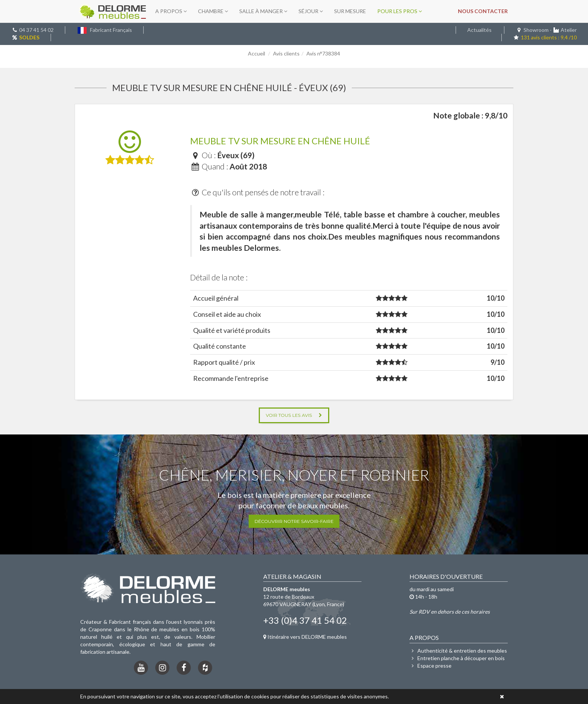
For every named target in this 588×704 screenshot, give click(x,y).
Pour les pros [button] (400, 11)
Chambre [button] (213, 11)
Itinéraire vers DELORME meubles (305, 637)
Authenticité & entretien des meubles (458, 651)
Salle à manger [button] (263, 11)
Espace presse (430, 666)
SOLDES (29, 37)
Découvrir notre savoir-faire (294, 521)
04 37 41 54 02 (36, 30)
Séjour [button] (311, 11)
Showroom (536, 30)
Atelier (569, 30)
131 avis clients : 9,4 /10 (545, 37)
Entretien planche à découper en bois (457, 658)
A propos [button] (171, 11)
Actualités (479, 30)
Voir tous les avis (294, 415)
